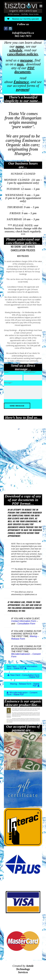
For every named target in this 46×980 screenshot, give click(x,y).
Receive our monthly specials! (23, 19)
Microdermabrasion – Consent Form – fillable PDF (22, 696)
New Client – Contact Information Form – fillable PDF (22, 669)
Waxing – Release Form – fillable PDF (25, 687)
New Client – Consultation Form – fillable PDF (23, 678)
